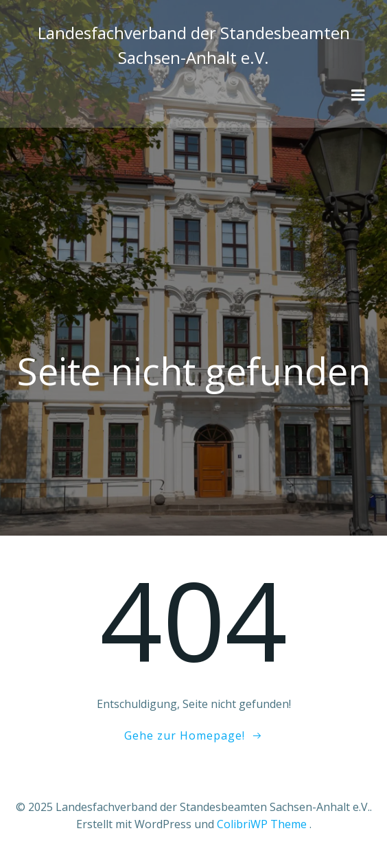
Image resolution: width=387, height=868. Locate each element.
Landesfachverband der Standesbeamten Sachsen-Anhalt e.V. (194, 45)
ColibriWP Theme (262, 824)
